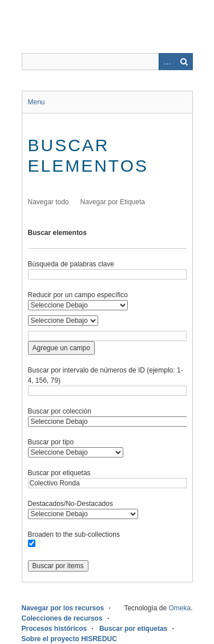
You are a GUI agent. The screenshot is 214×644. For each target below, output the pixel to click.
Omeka (179, 608)
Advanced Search (167, 62)
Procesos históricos (54, 629)
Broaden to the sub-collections (74, 534)
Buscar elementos (57, 233)
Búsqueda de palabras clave (71, 264)
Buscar (184, 62)
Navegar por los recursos (63, 608)
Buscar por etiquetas (59, 473)
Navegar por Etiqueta (113, 202)
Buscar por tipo (51, 442)
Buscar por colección (60, 411)
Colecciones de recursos (62, 618)
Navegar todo (49, 202)
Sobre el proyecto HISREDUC (69, 639)
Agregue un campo (61, 348)
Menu (37, 102)
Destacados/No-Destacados (70, 504)
